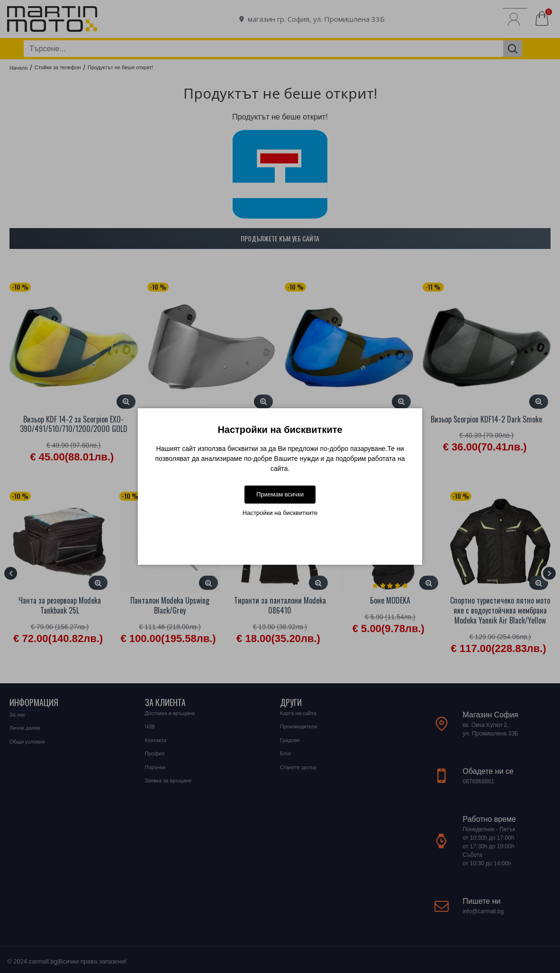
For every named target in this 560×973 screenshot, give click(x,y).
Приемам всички (280, 494)
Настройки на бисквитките (280, 513)
